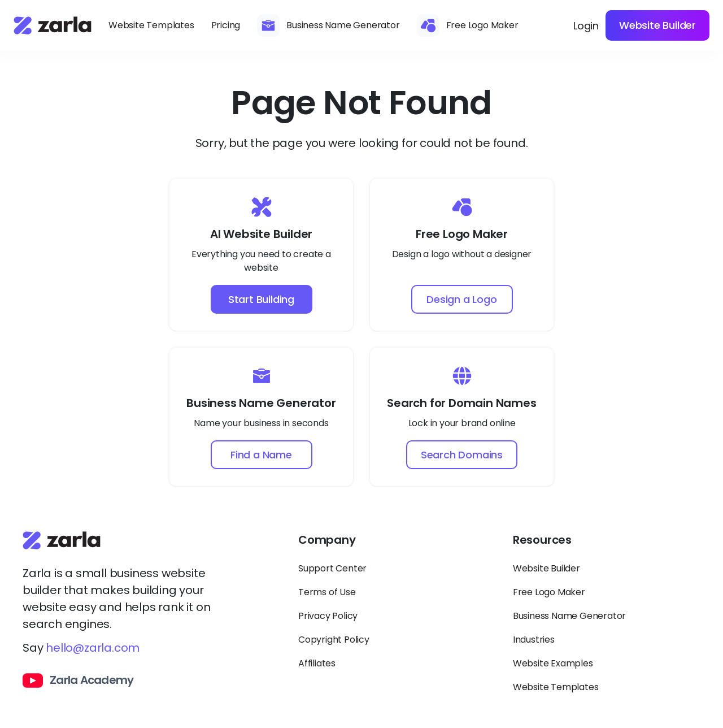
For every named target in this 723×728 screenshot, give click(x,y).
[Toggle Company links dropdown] (392, 545)
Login (586, 26)
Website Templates (151, 25)
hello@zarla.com (93, 648)
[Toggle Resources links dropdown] (607, 545)
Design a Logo (461, 299)
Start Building (261, 299)
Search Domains (462, 455)
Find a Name (261, 455)
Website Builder (657, 25)
